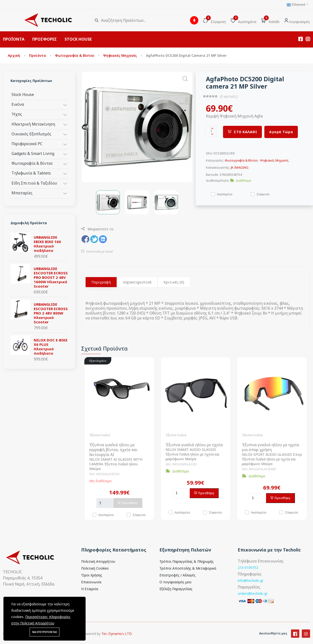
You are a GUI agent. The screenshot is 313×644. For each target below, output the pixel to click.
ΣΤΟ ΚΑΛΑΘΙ (243, 132)
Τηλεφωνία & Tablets (31, 173)
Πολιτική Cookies (95, 568)
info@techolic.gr (251, 580)
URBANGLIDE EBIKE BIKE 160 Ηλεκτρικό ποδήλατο (47, 244)
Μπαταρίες (22, 193)
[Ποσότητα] (105, 503)
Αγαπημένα (225, 194)
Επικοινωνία (91, 582)
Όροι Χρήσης (92, 575)
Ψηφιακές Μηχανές (121, 55)
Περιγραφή (101, 282)
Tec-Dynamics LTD (117, 640)
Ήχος (17, 114)
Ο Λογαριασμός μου (175, 582)
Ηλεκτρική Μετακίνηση (33, 124)
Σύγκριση (263, 194)
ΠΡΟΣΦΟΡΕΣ (45, 39)
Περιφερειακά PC (27, 144)
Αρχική (14, 55)
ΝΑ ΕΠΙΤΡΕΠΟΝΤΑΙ (45, 632)
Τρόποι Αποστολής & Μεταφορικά (188, 568)
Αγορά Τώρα (281, 132)
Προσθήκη (128, 503)
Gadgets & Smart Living (33, 153)
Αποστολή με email (97, 252)
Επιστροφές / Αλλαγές (178, 575)
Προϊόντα (38, 55)
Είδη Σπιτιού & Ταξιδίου (34, 183)
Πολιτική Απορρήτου (98, 561)
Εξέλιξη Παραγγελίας (176, 589)
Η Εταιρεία (90, 589)
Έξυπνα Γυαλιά (100, 435)
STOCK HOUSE (78, 39)
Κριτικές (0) (174, 282)
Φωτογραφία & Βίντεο (75, 55)
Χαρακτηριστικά (137, 282)
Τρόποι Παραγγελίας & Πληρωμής (187, 561)
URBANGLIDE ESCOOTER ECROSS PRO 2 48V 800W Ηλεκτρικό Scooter (51, 313)
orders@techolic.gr (253, 593)
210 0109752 (248, 568)
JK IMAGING (240, 167)
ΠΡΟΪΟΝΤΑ (14, 39)
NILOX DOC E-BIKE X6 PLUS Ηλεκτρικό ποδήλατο (51, 347)
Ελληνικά (298, 5)
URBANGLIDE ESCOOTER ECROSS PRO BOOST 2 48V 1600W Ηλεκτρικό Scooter (51, 277)
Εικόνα (18, 104)
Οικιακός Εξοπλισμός (31, 134)
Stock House (23, 94)
